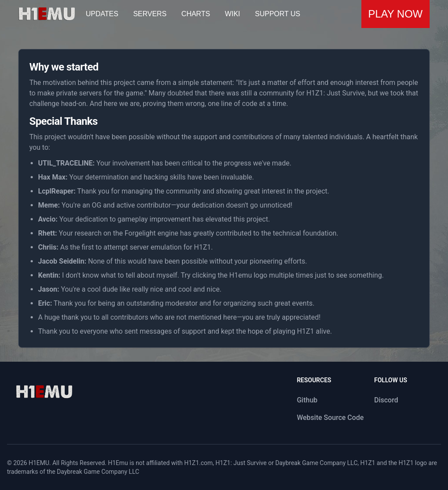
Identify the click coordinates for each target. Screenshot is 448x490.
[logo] (44, 392)
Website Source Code (330, 418)
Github (307, 400)
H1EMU (39, 463)
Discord (386, 400)
